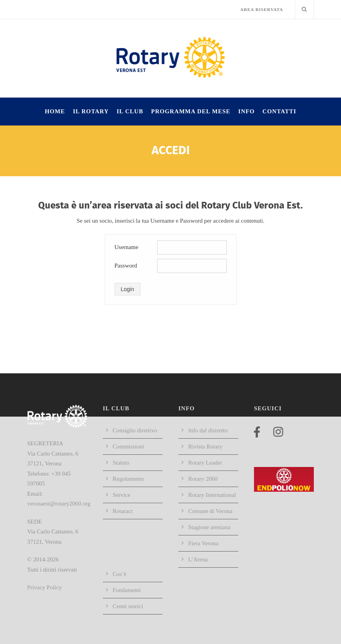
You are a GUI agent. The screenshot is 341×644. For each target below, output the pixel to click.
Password (126, 266)
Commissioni (128, 447)
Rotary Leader (205, 463)
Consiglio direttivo (135, 430)
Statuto (121, 463)
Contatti (280, 111)
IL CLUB (130, 111)
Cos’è (120, 574)
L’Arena (198, 559)
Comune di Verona (210, 511)
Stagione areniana (209, 527)
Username (127, 247)
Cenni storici (128, 606)
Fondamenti (127, 590)
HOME (55, 111)
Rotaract (123, 511)
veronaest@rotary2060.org (59, 504)
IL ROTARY (91, 111)
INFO (246, 111)
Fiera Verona (203, 543)
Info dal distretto (208, 430)
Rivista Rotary (205, 447)
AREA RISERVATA (262, 9)
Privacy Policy (44, 587)
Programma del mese (191, 111)
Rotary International (212, 495)
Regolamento (128, 479)
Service (121, 495)
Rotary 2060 (203, 479)
